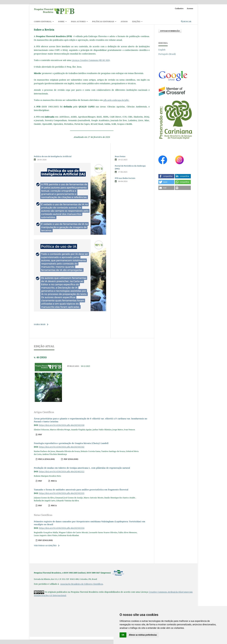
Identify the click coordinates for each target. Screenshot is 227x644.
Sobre (61, 21)
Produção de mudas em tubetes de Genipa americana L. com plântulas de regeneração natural (82, 468)
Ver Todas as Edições (45, 545)
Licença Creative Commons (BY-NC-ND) (91, 60)
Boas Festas (120, 156)
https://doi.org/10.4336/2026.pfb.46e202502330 (62, 425)
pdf (40, 434)
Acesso (190, 8)
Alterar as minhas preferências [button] (143, 635)
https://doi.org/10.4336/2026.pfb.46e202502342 (62, 447)
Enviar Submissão (170, 31)
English (162, 50)
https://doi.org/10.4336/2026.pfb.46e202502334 (62, 528)
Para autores (79, 21)
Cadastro (179, 8)
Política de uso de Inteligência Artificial (53, 156)
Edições (136, 21)
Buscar (186, 21)
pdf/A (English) (46, 459)
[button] (166, 176)
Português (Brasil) (167, 54)
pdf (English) (71, 459)
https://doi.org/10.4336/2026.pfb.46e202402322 (62, 471)
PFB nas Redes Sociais (125, 178)
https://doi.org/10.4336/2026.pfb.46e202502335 (62, 493)
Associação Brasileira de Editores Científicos (82, 584)
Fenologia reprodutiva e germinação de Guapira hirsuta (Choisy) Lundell (71, 443)
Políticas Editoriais (103, 21)
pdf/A (54, 481)
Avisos (124, 21)
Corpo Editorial (43, 21)
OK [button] (123, 635)
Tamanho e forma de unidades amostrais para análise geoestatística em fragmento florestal (81, 490)
